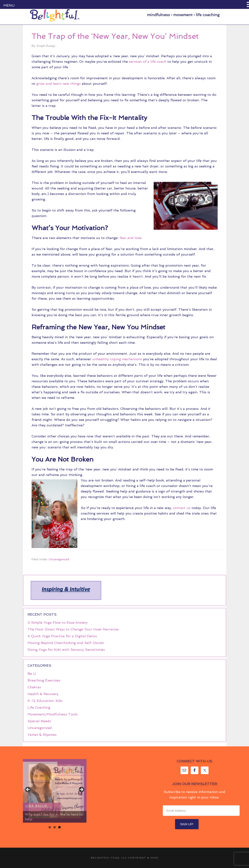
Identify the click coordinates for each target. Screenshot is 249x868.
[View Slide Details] (55, 791)
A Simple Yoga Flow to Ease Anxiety (58, 622)
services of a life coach (148, 62)
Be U (32, 674)
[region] (66, 590)
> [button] (81, 790)
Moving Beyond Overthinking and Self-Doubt (66, 643)
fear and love (130, 238)
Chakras (34, 687)
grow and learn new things (58, 84)
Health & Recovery (43, 694)
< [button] (28, 790)
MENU (9, 5)
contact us (182, 508)
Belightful (55, 15)
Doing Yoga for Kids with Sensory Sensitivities (66, 650)
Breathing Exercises (44, 680)
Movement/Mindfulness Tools (53, 714)
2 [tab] (55, 827)
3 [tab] (59, 827)
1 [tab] (50, 827)
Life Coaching (39, 707)
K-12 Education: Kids (45, 701)
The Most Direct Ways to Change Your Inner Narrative (73, 629)
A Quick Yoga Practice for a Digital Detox (62, 636)
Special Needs (39, 721)
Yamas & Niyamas (42, 735)
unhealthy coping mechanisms (117, 359)
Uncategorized (59, 559)
